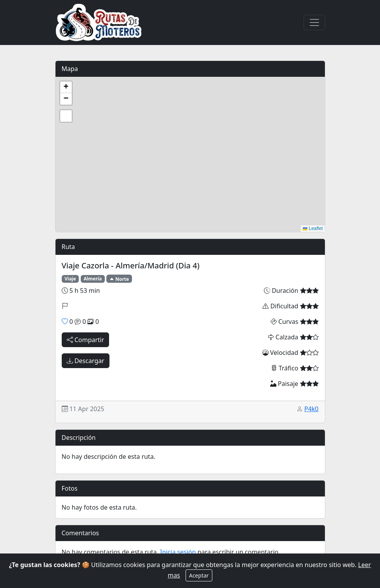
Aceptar (199, 575)
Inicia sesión (178, 552)
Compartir (86, 340)
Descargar (86, 361)
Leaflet (313, 228)
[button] (66, 87)
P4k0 (311, 409)
